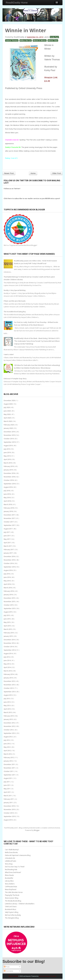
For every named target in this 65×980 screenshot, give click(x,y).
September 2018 (10, 484)
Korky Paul (54, 37)
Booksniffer (9, 878)
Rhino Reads (9, 875)
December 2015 (10, 598)
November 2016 (10, 560)
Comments (8, 971)
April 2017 (8, 543)
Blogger (37, 830)
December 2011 (10, 764)
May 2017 (7, 539)
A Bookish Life (10, 858)
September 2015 (10, 608)
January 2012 (8, 761)
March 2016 (8, 588)
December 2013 (10, 681)
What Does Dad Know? (13, 872)
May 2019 (7, 456)
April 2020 (8, 418)
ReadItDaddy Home (17, 3)
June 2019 (7, 452)
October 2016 (9, 563)
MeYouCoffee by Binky (13, 915)
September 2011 (10, 775)
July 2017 (7, 532)
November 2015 (10, 602)
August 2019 (8, 446)
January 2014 (8, 678)
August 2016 (8, 570)
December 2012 (10, 723)
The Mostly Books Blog (13, 901)
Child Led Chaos (11, 907)
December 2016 (10, 556)
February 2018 (9, 508)
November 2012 (10, 726)
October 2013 (9, 688)
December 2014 (10, 640)
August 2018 (8, 487)
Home (33, 173)
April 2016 (8, 584)
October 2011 (9, 771)
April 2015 (8, 626)
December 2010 (10, 806)
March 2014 (8, 671)
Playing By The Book (12, 895)
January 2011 (8, 803)
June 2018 (7, 494)
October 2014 (9, 647)
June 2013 (7, 702)
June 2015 (7, 619)
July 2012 (7, 740)
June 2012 (7, 744)
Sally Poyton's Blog (12, 912)
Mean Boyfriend (11, 889)
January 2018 (8, 511)
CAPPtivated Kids (11, 887)
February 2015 (9, 633)
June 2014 (7, 660)
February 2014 (9, 674)
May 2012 (7, 747)
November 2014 (10, 643)
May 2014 (7, 664)
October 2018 (9, 480)
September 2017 (10, 525)
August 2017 (8, 529)
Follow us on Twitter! (12, 189)
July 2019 (7, 449)
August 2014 (8, 654)
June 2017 (7, 536)
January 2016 (8, 595)
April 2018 (8, 501)
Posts (7, 967)
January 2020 (8, 428)
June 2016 (7, 577)
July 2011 (7, 782)
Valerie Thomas (12, 40)
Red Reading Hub (11, 870)
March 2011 (8, 796)
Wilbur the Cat (26, 40)
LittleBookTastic (11, 861)
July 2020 (7, 407)
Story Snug (9, 864)
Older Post (57, 173)
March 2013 (8, 712)
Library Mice (9, 881)
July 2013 (7, 699)
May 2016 (7, 581)
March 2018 (8, 504)
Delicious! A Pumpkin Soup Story (15, 379)
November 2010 (10, 809)
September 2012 (10, 733)
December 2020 (10, 401)
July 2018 (7, 491)
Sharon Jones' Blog (12, 898)
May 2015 (7, 622)
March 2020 (8, 421)
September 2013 (10, 692)
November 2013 (10, 685)
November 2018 (10, 477)
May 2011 (7, 789)
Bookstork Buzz (11, 909)
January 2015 (8, 636)
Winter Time (53, 40)
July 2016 (7, 574)
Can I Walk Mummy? (12, 850)
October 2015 (9, 605)
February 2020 (9, 425)
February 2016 (9, 591)
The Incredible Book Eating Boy (15, 312)
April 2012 (8, 751)
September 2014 (10, 650)
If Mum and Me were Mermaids (15, 301)
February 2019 (9, 466)
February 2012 (9, 757)
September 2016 (10, 567)
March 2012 (8, 754)
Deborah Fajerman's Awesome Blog (18, 855)
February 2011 (9, 799)
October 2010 (9, 813)
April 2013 (8, 709)
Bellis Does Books (11, 852)
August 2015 (8, 612)
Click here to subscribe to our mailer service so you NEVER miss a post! (32, 198)
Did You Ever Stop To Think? (15, 867)
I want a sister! (9, 354)
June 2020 (7, 411)
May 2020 (7, 414)
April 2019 (8, 459)
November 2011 (10, 768)
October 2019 (9, 439)
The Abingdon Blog (12, 918)
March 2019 (8, 463)
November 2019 (10, 435)
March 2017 (8, 546)
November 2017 (10, 518)
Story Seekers (10, 884)
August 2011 (8, 778)
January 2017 (8, 553)
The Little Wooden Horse (14, 892)
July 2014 (7, 657)
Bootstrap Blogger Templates (48, 976)
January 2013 (8, 719)
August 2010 (8, 820)
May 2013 (7, 706)
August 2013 (8, 695)
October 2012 (9, 730)
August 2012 (8, 737)
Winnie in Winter (40, 40)
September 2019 (10, 442)
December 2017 (10, 515)
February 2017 (9, 550)
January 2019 (8, 470)
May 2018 (7, 498)
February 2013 (9, 716)
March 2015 (8, 629)
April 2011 (8, 792)
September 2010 (10, 816)
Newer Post (9, 173)
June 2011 (7, 785)
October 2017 (9, 522)
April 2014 (8, 667)
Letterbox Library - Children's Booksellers (20, 904)
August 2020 (8, 404)
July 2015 (7, 615)
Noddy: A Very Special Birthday (15, 290)
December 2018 (10, 473)
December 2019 (10, 432)
